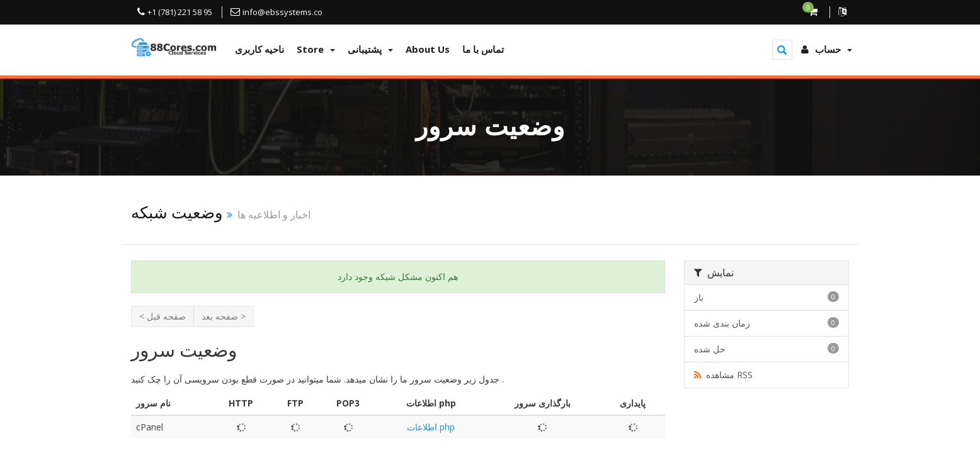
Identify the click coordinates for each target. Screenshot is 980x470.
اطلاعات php (431, 427)
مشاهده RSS (723, 375)
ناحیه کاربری (259, 49)
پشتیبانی (370, 49)
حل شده (767, 349)
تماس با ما (483, 49)
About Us (428, 49)
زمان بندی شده (767, 323)
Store (316, 49)
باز (767, 297)
